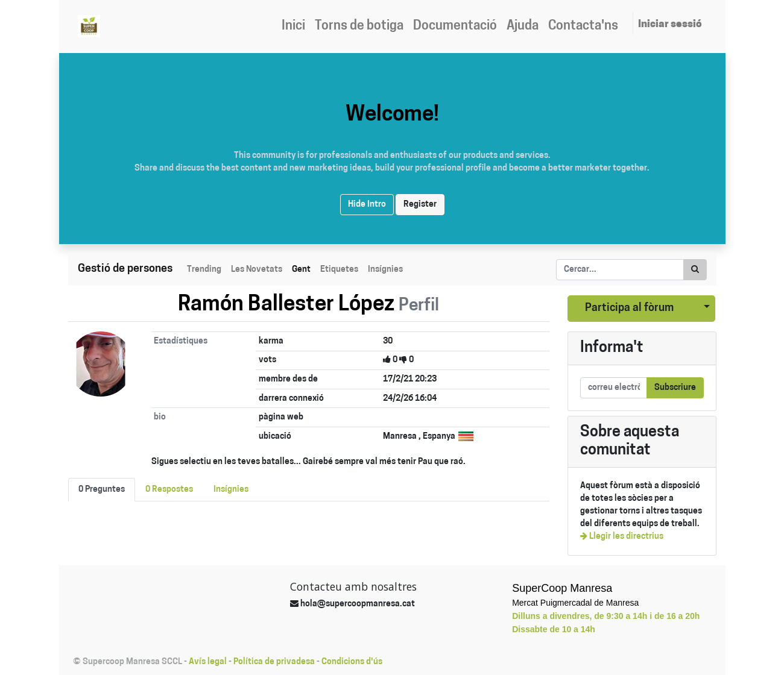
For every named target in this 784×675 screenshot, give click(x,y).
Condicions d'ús (352, 662)
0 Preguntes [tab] (102, 490)
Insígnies (385, 270)
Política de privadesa (274, 662)
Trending (204, 270)
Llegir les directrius (622, 537)
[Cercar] (695, 270)
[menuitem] (293, 27)
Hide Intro (367, 205)
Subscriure (675, 388)
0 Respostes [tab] (169, 490)
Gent (301, 270)
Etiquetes (339, 270)
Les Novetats (257, 270)
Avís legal (208, 662)
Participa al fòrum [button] (629, 308)
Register (420, 205)
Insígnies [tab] (231, 490)
